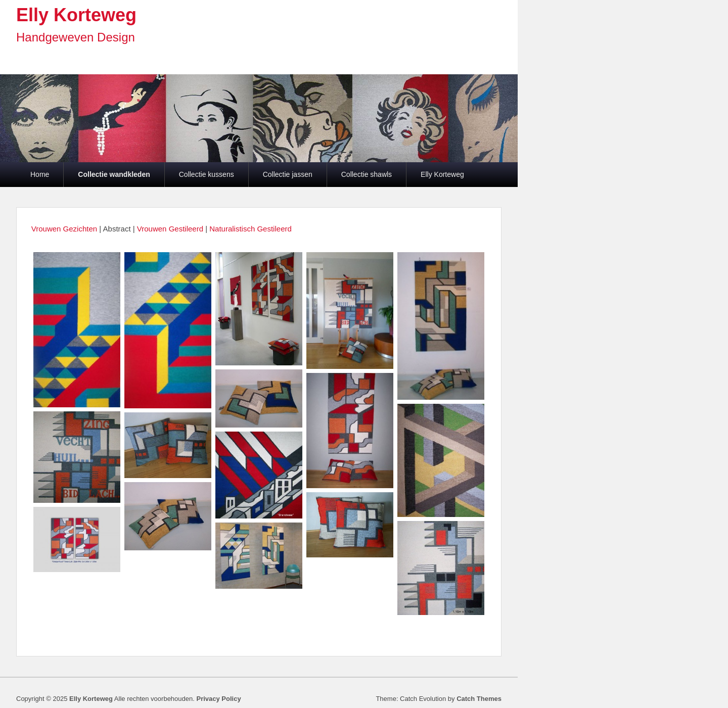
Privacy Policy (218, 699)
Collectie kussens (207, 174)
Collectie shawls (367, 174)
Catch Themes (479, 699)
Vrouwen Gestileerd (171, 229)
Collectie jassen (288, 174)
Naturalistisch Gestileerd (251, 229)
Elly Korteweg (76, 15)
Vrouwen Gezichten (64, 229)
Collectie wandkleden (114, 174)
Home (40, 174)
